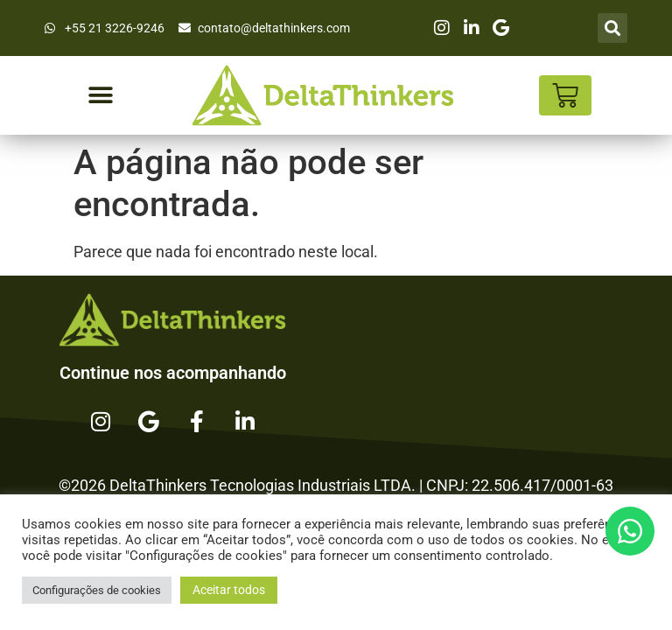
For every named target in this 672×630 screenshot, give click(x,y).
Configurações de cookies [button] (97, 590)
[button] (100, 96)
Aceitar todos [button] (229, 590)
